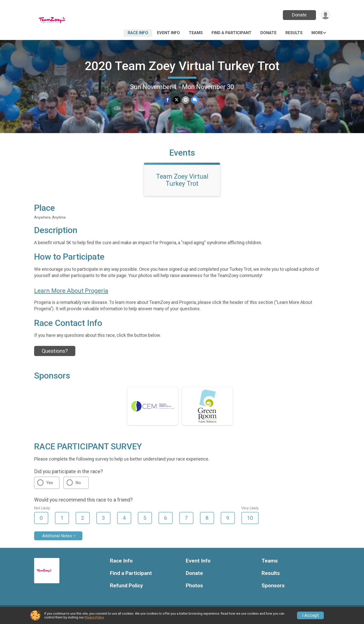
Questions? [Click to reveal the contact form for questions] (55, 354)
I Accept (310, 615)
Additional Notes (57, 539)
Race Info (138, 33)
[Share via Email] (185, 100)
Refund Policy (126, 589)
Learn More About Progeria (71, 294)
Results (294, 33)
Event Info (168, 33)
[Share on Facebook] (168, 100)
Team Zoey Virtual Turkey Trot (182, 183)
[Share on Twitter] (177, 100)
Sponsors (273, 589)
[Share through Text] (195, 100)
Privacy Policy (94, 617)
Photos (194, 589)
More (317, 33)
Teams (196, 33)
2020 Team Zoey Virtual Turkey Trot (182, 66)
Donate (299, 15)
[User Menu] (325, 15)
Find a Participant (232, 33)
